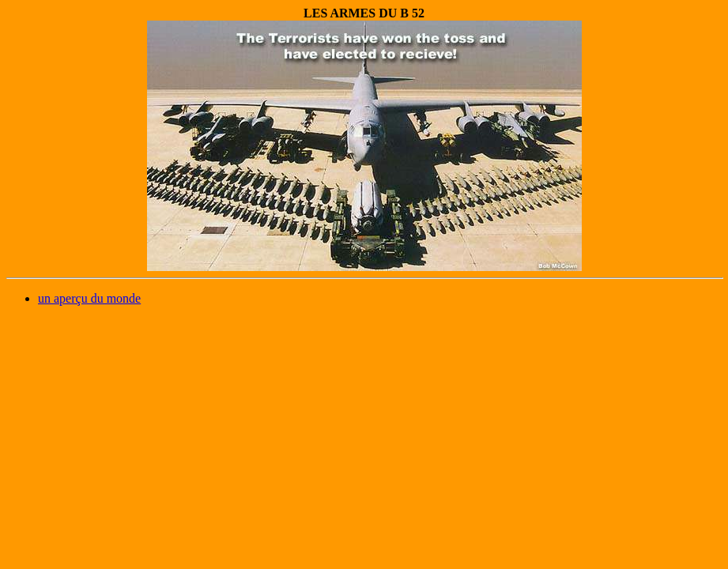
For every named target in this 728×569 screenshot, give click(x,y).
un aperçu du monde (89, 298)
